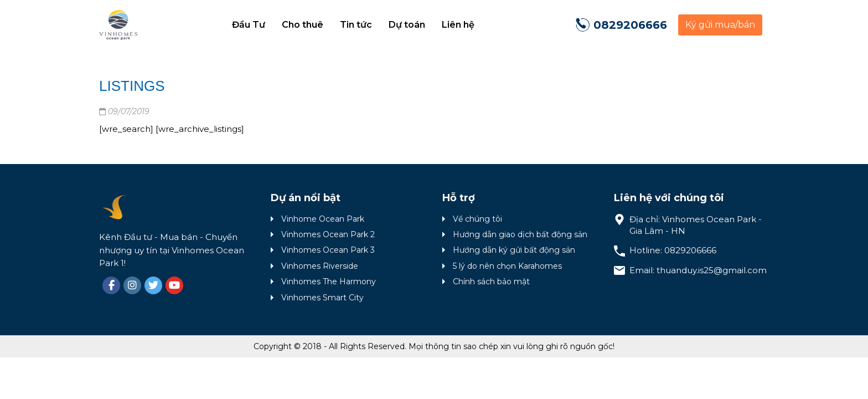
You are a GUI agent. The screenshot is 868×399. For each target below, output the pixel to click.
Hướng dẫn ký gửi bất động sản (514, 250)
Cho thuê (303, 25)
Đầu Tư (249, 25)
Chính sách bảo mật (491, 282)
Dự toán (407, 25)
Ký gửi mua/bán (720, 25)
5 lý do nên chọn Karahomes (507, 266)
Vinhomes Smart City (322, 298)
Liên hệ (458, 25)
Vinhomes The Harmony (329, 282)
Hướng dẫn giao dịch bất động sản (520, 234)
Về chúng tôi (477, 219)
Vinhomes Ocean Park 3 (328, 250)
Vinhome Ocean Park (323, 219)
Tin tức (356, 25)
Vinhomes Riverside (320, 266)
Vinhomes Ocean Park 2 (328, 234)
